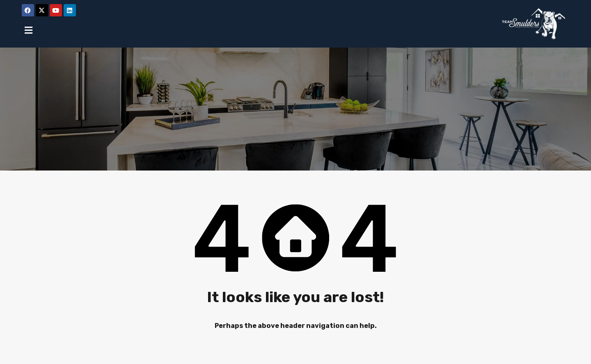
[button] (29, 30)
